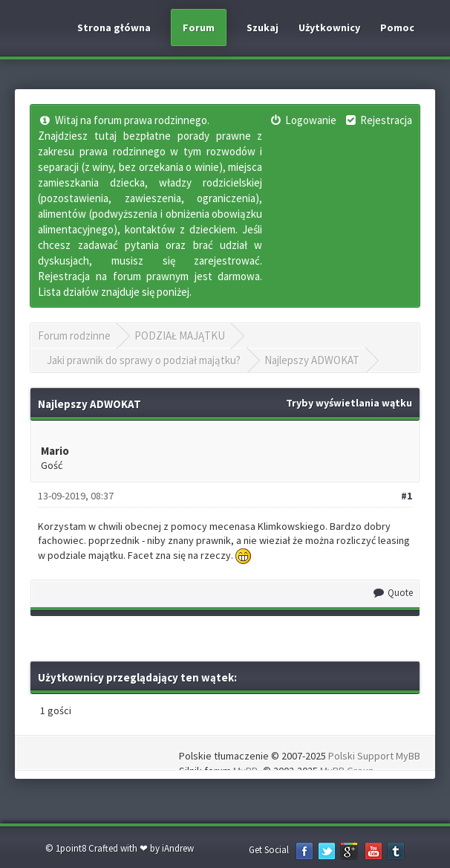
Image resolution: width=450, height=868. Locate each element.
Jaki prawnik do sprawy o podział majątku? (144, 360)
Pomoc (397, 27)
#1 (407, 496)
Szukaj (262, 27)
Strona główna (114, 27)
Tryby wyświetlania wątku (349, 403)
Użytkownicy (329, 27)
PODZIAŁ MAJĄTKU (180, 336)
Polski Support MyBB (374, 756)
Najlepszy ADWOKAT (312, 360)
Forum (199, 27)
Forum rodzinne (74, 336)
